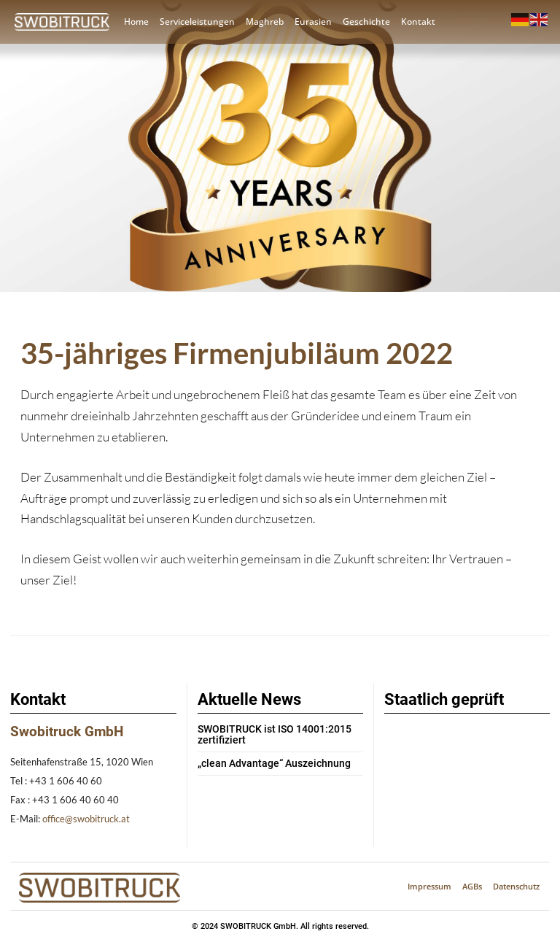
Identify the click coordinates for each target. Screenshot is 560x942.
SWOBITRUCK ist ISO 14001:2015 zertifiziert (267, 734)
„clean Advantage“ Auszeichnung (267, 763)
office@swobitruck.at (86, 819)
